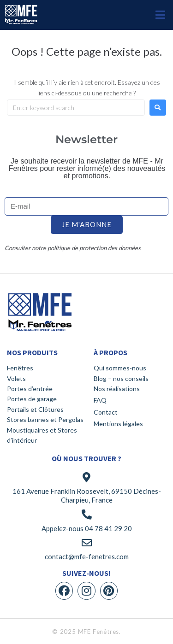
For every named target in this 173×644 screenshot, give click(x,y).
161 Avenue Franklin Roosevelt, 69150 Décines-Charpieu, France (87, 496)
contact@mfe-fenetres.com (87, 556)
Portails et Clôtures (35, 409)
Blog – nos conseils (121, 378)
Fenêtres (20, 368)
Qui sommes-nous (120, 368)
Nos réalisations (117, 389)
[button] (160, 15)
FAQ (100, 400)
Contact (106, 412)
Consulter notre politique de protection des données (73, 248)
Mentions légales (118, 424)
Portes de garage (32, 399)
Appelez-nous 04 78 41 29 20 (87, 528)
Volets (16, 378)
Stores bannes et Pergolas (45, 419)
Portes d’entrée (30, 389)
